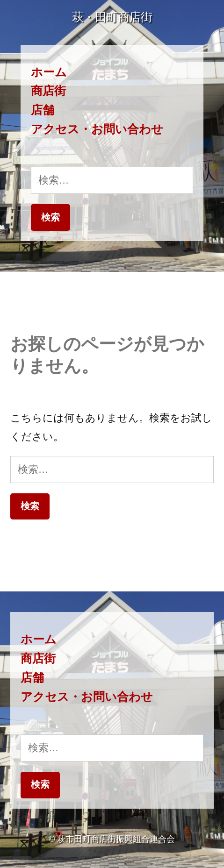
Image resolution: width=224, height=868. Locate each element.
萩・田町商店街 (112, 17)
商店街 (48, 91)
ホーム (49, 72)
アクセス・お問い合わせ (97, 129)
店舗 (43, 110)
